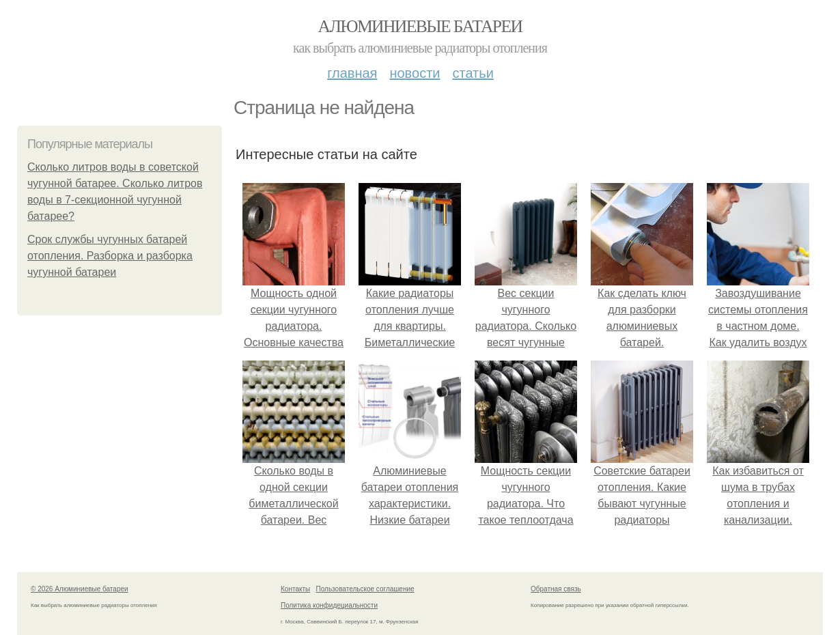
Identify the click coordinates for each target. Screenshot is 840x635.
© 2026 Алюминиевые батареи (80, 589)
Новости (415, 73)
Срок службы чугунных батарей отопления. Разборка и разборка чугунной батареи (110, 256)
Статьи (473, 73)
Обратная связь (556, 589)
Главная (352, 73)
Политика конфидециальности (329, 605)
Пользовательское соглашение (365, 589)
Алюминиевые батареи (420, 26)
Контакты (295, 589)
